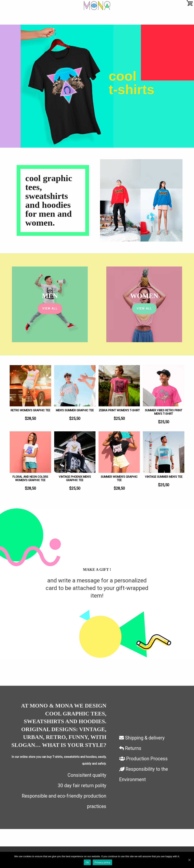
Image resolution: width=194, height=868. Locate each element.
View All (50, 309)
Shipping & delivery (142, 738)
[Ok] (189, 860)
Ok (87, 862)
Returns (130, 748)
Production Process (143, 759)
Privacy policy (102, 862)
